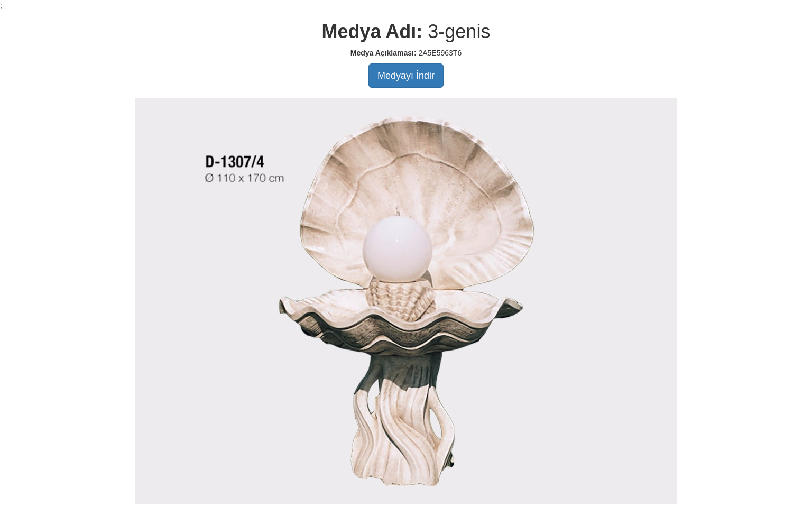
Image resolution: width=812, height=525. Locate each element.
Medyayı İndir (406, 76)
